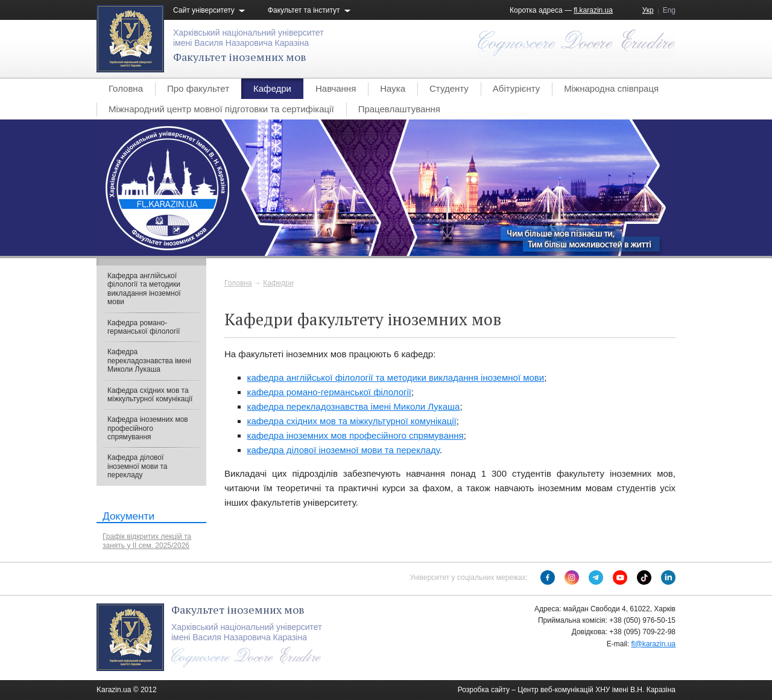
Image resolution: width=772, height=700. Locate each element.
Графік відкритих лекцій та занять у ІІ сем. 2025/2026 (147, 541)
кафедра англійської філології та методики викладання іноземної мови (396, 377)
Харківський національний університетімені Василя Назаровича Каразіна (248, 38)
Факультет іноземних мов (240, 57)
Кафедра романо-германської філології (144, 327)
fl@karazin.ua (653, 644)
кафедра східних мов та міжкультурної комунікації (352, 421)
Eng (669, 10)
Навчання (336, 88)
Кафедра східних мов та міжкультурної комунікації (150, 395)
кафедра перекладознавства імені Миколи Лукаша (354, 406)
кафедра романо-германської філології (329, 392)
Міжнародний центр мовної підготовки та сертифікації (221, 109)
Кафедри (272, 88)
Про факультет (198, 88)
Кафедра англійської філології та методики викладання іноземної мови (144, 289)
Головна (126, 88)
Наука (393, 88)
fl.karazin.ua (593, 10)
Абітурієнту (516, 88)
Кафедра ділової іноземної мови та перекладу (137, 466)
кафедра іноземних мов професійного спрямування (356, 435)
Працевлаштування (399, 109)
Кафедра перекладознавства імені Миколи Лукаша (149, 361)
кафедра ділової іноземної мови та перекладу (343, 450)
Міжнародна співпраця (611, 88)
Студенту (449, 88)
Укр (648, 10)
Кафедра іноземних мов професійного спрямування (148, 428)
